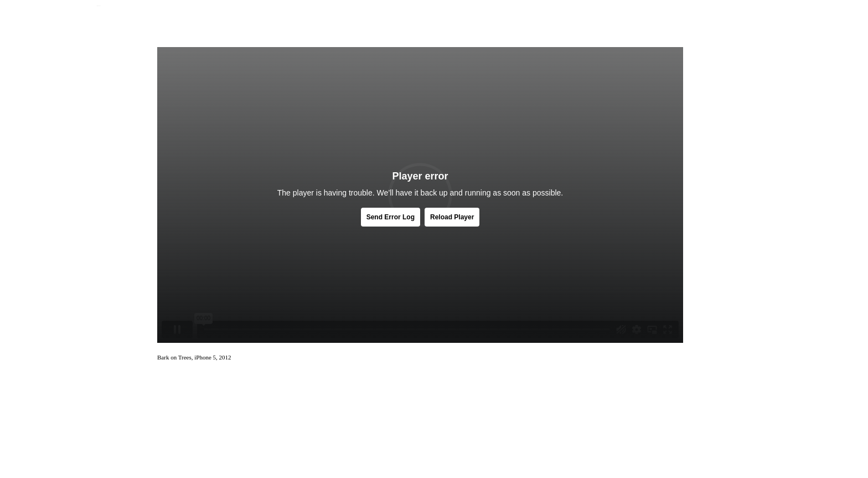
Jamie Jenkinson (99, 6)
